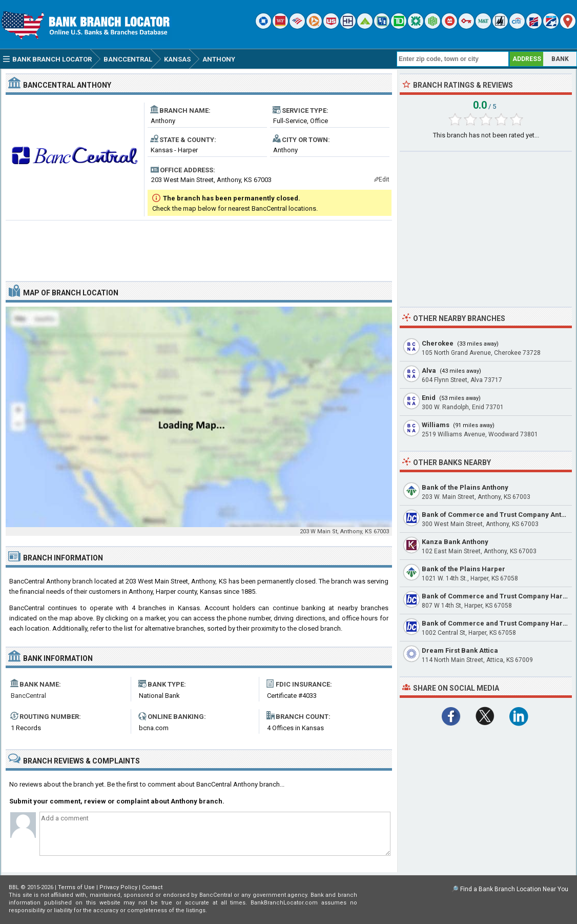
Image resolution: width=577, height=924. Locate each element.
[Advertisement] (199, 247)
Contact (152, 887)
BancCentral (28, 696)
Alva (429, 370)
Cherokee (438, 343)
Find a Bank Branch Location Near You (514, 889)
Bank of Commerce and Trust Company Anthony (499, 515)
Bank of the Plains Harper (463, 569)
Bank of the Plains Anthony (465, 487)
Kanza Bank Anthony (455, 542)
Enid (429, 398)
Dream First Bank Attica (460, 650)
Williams (436, 425)
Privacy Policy (118, 887)
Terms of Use (76, 887)
